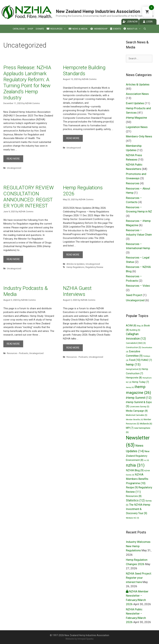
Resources (56, 29)
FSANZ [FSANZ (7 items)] (146, 360)
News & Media (78, 29)
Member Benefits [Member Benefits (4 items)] (134, 420)
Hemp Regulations (75, 267)
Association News (137, 94)
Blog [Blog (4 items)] (140, 326)
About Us (132, 29)
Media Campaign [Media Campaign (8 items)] (137, 411)
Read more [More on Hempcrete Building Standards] (73, 138)
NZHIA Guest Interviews (77, 291)
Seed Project (134, 295)
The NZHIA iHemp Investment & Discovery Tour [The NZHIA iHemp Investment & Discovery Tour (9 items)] (138, 509)
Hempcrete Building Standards (84, 70)
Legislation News (137, 127)
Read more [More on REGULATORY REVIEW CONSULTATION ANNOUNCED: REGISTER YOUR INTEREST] (13, 259)
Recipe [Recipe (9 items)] (132, 487)
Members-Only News (139, 136)
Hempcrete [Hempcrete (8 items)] (134, 378)
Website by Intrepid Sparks (79, 639)
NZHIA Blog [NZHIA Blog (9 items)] (135, 470)
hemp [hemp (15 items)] (133, 364)
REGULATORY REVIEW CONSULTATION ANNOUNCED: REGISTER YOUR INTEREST (29, 197)
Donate (40, 29)
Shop (30, 29)
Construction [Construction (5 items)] (133, 347)
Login (148, 22)
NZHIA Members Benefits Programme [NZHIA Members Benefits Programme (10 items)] (137, 479)
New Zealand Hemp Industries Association (98, 11)
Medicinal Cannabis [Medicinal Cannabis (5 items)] (137, 415)
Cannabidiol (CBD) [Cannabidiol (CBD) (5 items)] (136, 343)
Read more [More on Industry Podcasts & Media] (13, 344)
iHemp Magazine (136, 118)
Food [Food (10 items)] (135, 360)
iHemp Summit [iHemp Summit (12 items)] (139, 398)
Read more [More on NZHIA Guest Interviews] (73, 348)
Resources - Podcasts (18, 353)
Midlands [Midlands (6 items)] (146, 424)
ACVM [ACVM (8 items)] (131, 326)
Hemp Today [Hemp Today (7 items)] (140, 382)
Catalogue (19, 29)
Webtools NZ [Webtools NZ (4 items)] (132, 518)
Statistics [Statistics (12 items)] (135, 500)
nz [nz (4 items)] (146, 460)
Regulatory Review (94, 267)
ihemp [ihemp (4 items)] (130, 387)
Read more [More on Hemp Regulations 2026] (73, 255)
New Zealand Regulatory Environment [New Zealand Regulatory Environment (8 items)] (138, 456)
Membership (99, 29)
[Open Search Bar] (145, 29)
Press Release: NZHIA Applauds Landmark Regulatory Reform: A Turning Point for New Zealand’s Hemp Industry (27, 83)
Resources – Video (138, 286)
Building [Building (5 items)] (135, 330)
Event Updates (135, 103)
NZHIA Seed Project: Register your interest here (139, 578)
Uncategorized (14, 168)
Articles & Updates (76, 264)
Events (116, 29)
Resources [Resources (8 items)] (134, 496)
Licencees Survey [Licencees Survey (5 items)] (140, 407)
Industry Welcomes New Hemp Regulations (138, 546)
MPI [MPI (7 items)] (130, 428)
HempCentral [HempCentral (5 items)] (133, 369)
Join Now (130, 22)
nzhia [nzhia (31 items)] (135, 465)
